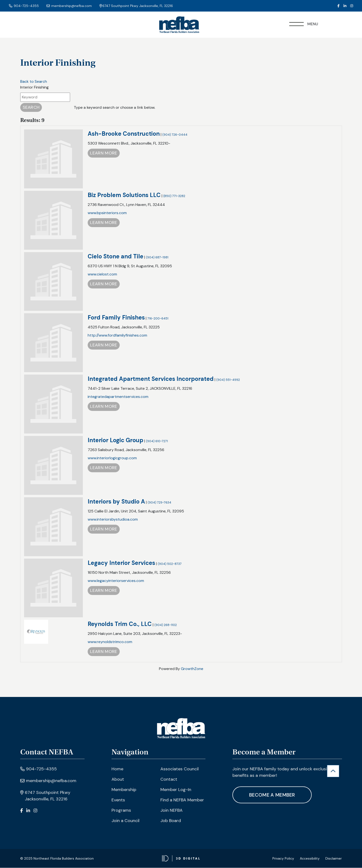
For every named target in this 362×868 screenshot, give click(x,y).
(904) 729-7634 (159, 502)
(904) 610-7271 (157, 441)
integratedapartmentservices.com (118, 397)
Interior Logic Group (115, 440)
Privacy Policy (283, 859)
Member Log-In (176, 790)
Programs (121, 810)
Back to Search (34, 82)
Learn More (104, 153)
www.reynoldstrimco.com (110, 642)
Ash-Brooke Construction (124, 134)
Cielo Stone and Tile (115, 256)
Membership (124, 790)
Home (117, 769)
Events (118, 800)
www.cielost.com (102, 274)
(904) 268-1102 (166, 625)
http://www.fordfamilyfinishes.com (117, 335)
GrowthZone (192, 669)
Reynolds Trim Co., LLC (120, 624)
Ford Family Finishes (116, 318)
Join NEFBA (171, 810)
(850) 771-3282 (174, 196)
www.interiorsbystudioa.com (113, 519)
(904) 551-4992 (228, 380)
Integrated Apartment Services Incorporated (151, 379)
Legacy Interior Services (121, 563)
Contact (169, 779)
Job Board (171, 821)
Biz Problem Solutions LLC (124, 195)
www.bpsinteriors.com (107, 213)
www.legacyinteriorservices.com (116, 581)
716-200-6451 (158, 319)
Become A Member (272, 795)
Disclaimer (334, 859)
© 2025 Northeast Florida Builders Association (57, 859)
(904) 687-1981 (157, 257)
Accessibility (310, 859)
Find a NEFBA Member (182, 800)
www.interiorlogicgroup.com (112, 458)
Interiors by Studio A (116, 501)
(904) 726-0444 (175, 135)
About (118, 779)
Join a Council (125, 821)
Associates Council (180, 769)
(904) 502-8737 (170, 564)
